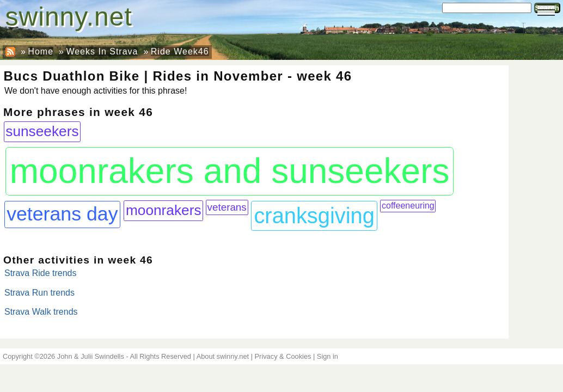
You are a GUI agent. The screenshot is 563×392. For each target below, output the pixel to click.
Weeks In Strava (102, 51)
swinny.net (69, 17)
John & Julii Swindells (91, 356)
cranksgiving (314, 216)
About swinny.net (223, 356)
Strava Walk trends (41, 312)
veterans (227, 207)
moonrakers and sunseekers (230, 171)
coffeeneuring (408, 206)
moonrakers (164, 210)
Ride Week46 (180, 51)
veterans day (62, 214)
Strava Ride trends (41, 273)
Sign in (328, 356)
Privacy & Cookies (283, 356)
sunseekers (42, 131)
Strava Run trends (39, 293)
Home (41, 51)
